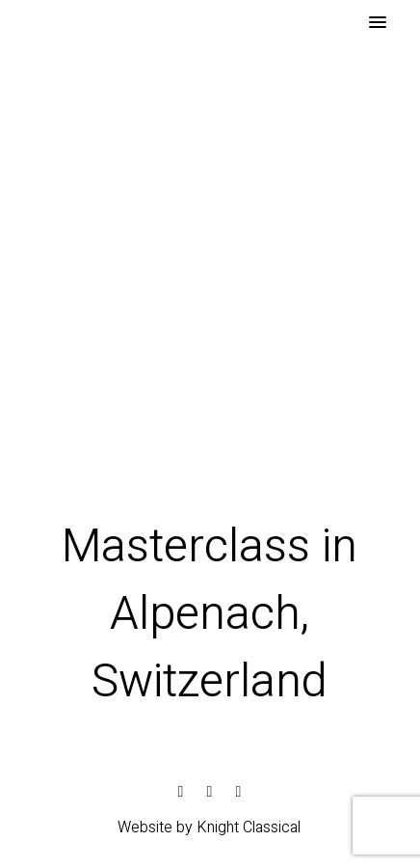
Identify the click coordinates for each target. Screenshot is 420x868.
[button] (378, 23)
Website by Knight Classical (209, 827)
